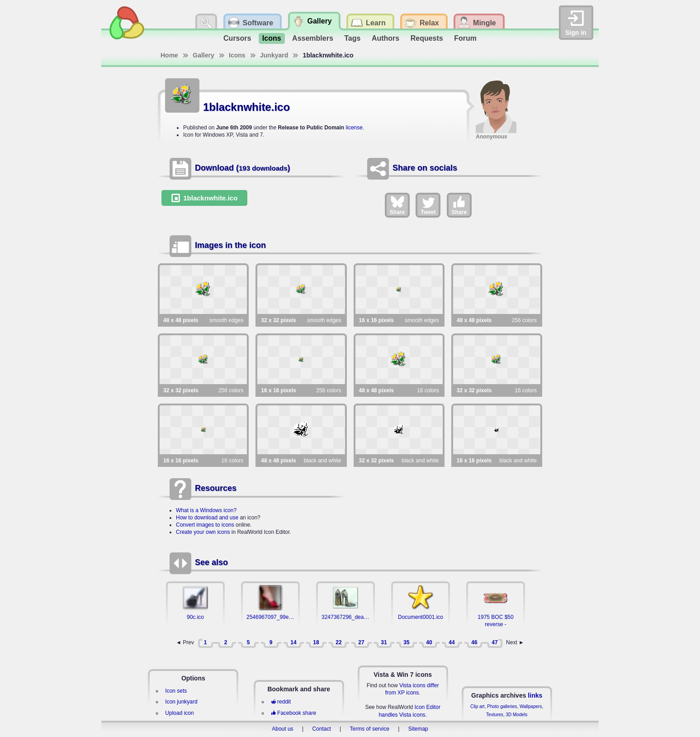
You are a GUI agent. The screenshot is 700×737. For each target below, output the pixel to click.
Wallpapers (531, 706)
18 (316, 642)
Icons (272, 38)
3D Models (516, 715)
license (354, 128)
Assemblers (313, 38)
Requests (427, 38)
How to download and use (207, 518)
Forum (465, 38)
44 (452, 642)
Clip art (478, 706)
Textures (495, 715)
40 (429, 642)
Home (169, 55)
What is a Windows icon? (206, 510)
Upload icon (179, 713)
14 (293, 642)
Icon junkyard (181, 702)
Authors (385, 38)
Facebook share (293, 713)
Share (397, 205)
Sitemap (418, 729)
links (535, 695)
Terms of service (370, 729)
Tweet (428, 205)
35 (406, 642)
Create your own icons (203, 532)
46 (474, 642)
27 (361, 642)
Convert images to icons (205, 525)
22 (338, 642)
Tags (352, 38)
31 (384, 642)
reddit (281, 702)
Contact (321, 729)
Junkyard (274, 55)
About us (282, 729)
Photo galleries (502, 706)
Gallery (203, 55)
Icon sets (176, 691)
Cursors (237, 38)
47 (494, 642)
